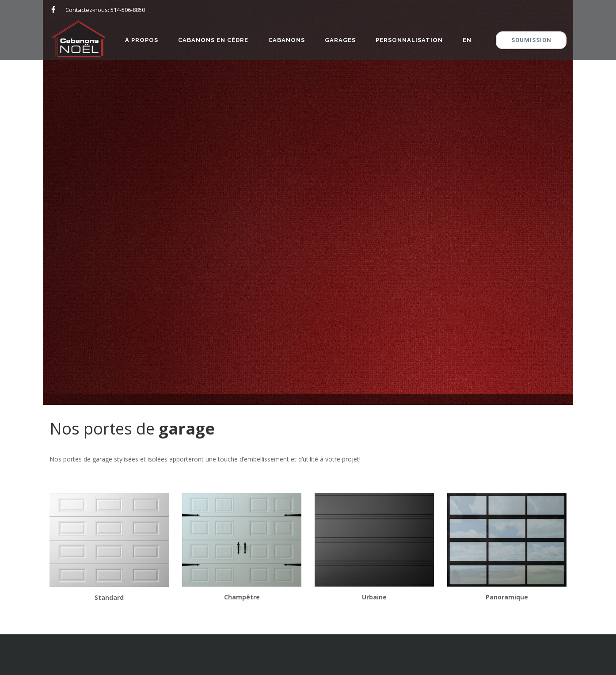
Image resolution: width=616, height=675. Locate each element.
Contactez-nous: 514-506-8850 (105, 10)
